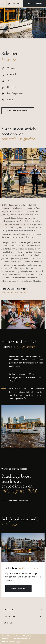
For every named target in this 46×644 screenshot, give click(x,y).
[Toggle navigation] (2, 4)
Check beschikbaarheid (18, 111)
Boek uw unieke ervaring (15, 289)
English (16, 4)
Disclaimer (5, 639)
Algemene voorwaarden (21, 639)
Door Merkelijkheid (11, 642)
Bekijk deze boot (18, 589)
